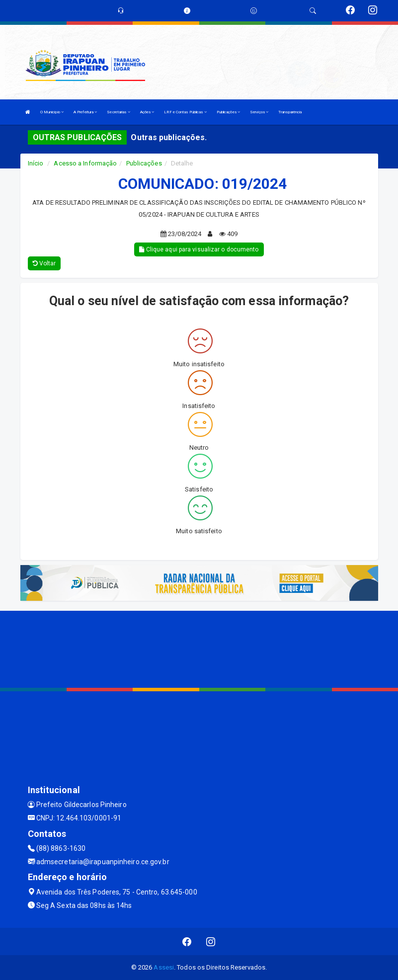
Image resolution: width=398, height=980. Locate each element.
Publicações (228, 112)
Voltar (44, 263)
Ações (147, 112)
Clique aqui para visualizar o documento (199, 249)
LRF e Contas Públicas (185, 112)
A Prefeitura (85, 112)
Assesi (164, 967)
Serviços (259, 112)
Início (36, 163)
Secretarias (118, 112)
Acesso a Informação (85, 163)
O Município (52, 112)
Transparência (290, 112)
